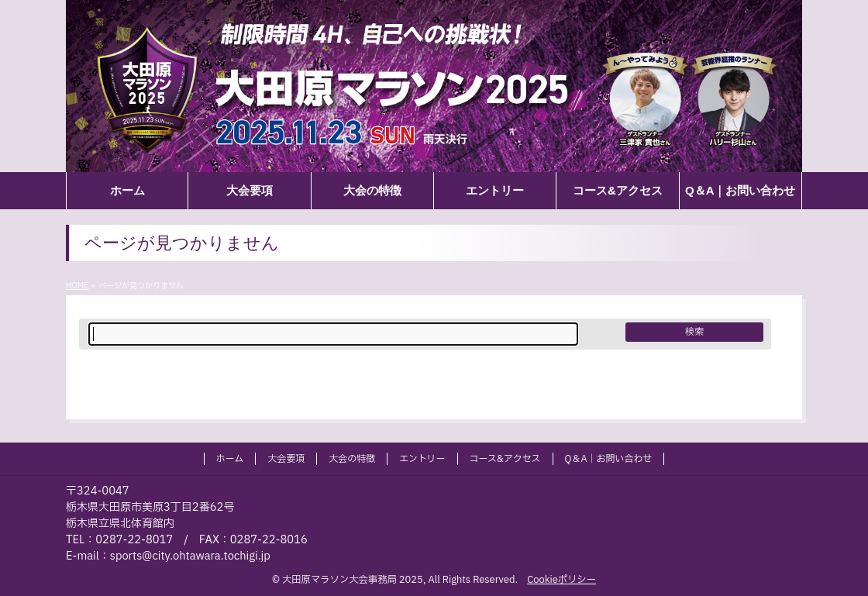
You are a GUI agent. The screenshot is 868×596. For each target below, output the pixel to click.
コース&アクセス (505, 459)
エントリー (422, 459)
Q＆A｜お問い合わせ (609, 459)
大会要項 (286, 459)
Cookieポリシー (561, 580)
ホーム (230, 459)
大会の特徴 (352, 459)
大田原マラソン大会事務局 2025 (353, 580)
